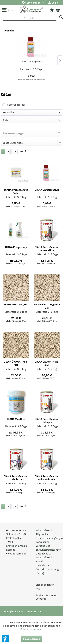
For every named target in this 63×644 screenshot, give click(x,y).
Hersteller (8, 113)
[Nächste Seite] (8, 151)
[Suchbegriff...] (30, 18)
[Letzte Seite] (15, 151)
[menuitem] (33, 3)
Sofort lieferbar (16, 105)
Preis (5, 120)
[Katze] (3, 151)
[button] (5, 639)
